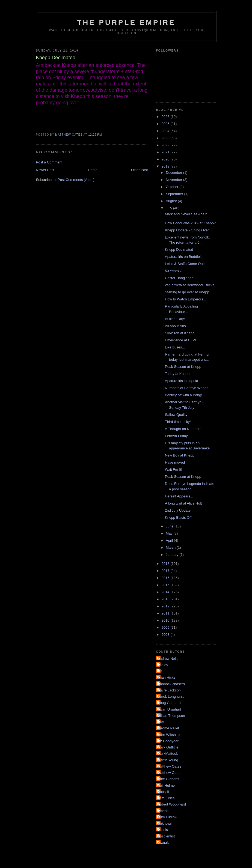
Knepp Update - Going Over (187, 230)
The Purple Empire (126, 22)
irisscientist (166, 836)
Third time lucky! (178, 422)
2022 (166, 145)
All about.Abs (175, 326)
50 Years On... (176, 271)
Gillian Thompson (171, 716)
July (169, 208)
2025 (166, 124)
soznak (163, 842)
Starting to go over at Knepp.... (189, 292)
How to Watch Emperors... (186, 299)
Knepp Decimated (179, 250)
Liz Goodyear (168, 741)
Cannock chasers (171, 684)
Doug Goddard (169, 703)
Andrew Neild (168, 659)
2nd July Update (178, 510)
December (174, 173)
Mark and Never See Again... (188, 214)
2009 (166, 627)
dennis (163, 830)
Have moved (175, 462)
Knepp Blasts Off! (179, 517)
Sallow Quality (176, 415)
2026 (166, 117)
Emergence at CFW (180, 340)
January (173, 555)
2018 (166, 564)
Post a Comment (49, 162)
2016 (166, 578)
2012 (166, 606)
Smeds (163, 811)
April (170, 540)
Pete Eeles (166, 798)
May (170, 533)
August (172, 201)
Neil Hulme (166, 785)
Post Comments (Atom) (76, 180)
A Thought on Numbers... (185, 429)
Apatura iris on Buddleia (184, 257)
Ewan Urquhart (169, 709)
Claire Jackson (169, 690)
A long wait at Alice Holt (183, 503)
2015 (166, 585)
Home (93, 170)
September (175, 194)
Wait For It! (174, 469)
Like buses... (175, 347)
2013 (166, 599)
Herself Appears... (179, 496)
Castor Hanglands (179, 278)
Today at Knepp (177, 374)
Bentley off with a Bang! (183, 395)
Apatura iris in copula (181, 381)
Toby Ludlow (167, 817)
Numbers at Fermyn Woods (187, 388)
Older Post (139, 170)
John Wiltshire (169, 735)
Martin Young (168, 760)
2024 (166, 131)
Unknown (165, 823)
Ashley (163, 665)
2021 (166, 152)
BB (160, 671)
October (173, 187)
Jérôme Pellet (168, 728)
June (170, 526)
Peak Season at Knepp (183, 367)
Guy (161, 722)
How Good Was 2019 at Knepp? (190, 223)
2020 (166, 159)
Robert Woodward (172, 804)
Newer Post (45, 170)
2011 (166, 613)
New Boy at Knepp (180, 455)
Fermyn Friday (176, 436)
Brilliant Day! (175, 319)
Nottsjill (163, 792)
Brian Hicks (167, 677)
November (174, 180)
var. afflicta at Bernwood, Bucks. (190, 285)
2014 (166, 592)
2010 (166, 620)
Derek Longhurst (171, 697)
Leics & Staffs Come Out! (185, 264)
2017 (166, 571)
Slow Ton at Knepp (180, 333)
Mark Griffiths (168, 747)
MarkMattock (168, 754)
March (171, 548)
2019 (166, 166)
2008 (166, 635)
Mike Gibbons (168, 779)
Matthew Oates (169, 766)
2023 (166, 138)
